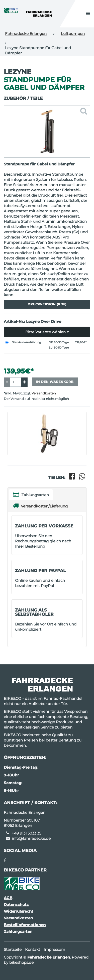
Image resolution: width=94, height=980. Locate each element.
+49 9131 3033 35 (26, 833)
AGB (8, 898)
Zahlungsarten (31, 494)
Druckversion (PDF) (47, 304)
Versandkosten (44, 393)
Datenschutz (16, 905)
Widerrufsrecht (19, 911)
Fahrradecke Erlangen (26, 34)
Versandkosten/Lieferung (40, 506)
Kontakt (33, 949)
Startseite (13, 949)
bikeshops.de (21, 962)
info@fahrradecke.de (31, 838)
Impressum (54, 949)
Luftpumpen (73, 34)
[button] (88, 14)
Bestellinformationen (25, 925)
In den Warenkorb (55, 382)
